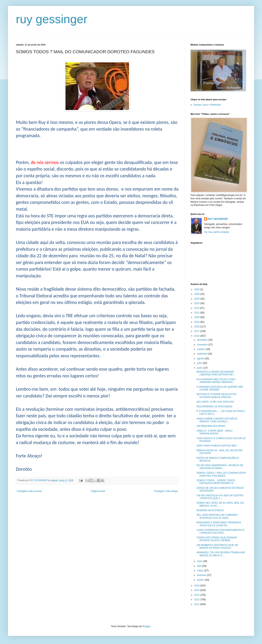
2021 (197, 313)
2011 (197, 604)
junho (200, 368)
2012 (197, 600)
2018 (197, 327)
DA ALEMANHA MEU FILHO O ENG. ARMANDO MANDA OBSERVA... (216, 381)
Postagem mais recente (29, 491)
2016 (197, 336)
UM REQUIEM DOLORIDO (211, 426)
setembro (202, 354)
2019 (197, 322)
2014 (197, 590)
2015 (197, 586)
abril (200, 566)
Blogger (147, 626)
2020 (197, 317)
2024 (197, 299)
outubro (201, 349)
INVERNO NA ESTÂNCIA (210, 510)
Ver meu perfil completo (217, 232)
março (201, 571)
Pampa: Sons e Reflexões (207, 105)
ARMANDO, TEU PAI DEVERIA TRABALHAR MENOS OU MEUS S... (221, 554)
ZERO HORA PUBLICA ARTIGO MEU (217, 446)
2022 (197, 308)
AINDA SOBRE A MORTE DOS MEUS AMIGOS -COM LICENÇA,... (217, 420)
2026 (197, 289)
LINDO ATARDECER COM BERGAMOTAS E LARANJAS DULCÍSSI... (220, 531)
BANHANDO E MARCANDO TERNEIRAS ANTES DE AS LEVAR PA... (219, 524)
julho (200, 363)
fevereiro (202, 575)
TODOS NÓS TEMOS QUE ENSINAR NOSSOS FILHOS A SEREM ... (217, 539)
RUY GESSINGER (218, 219)
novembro (203, 345)
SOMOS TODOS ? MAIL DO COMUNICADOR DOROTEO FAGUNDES (221, 474)
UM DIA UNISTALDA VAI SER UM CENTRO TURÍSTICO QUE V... (220, 497)
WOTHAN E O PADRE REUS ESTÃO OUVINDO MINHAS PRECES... (217, 396)
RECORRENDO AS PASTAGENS (214, 407)
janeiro (201, 580)
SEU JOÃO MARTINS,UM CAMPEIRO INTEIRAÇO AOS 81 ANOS (217, 516)
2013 (197, 595)
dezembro (203, 340)
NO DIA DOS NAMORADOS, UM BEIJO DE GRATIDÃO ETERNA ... (220, 467)
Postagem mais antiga (166, 491)
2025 (197, 294)
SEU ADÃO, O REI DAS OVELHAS (215, 402)
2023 (197, 303)
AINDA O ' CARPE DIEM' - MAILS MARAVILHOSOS (214, 432)
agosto (201, 359)
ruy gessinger (52, 19)
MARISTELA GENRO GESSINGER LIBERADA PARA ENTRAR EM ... (216, 373)
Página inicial (98, 491)
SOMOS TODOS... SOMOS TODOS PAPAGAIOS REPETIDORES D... (216, 482)
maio (200, 561)
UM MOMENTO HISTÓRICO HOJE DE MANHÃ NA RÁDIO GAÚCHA (217, 547)
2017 (197, 331)
